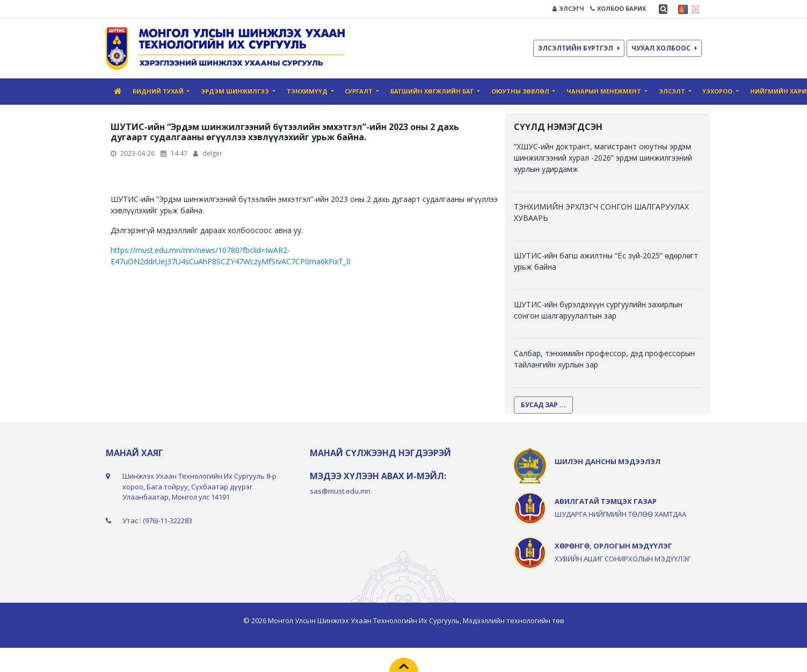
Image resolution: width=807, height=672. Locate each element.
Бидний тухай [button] (159, 91)
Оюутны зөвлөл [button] (521, 91)
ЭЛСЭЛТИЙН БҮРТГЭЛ (579, 48)
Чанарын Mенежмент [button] (605, 91)
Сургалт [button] (359, 91)
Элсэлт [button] (673, 91)
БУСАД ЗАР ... (543, 405)
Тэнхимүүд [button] (308, 91)
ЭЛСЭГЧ (568, 8)
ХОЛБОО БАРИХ (618, 8)
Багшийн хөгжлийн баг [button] (433, 91)
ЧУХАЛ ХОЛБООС (664, 48)
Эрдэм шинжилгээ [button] (236, 91)
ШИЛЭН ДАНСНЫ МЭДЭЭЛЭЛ (608, 461)
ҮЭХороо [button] (718, 91)
